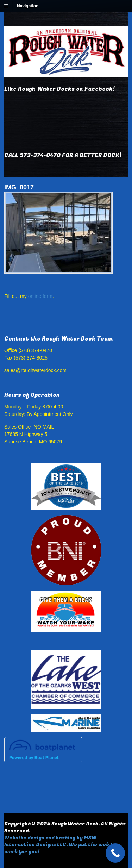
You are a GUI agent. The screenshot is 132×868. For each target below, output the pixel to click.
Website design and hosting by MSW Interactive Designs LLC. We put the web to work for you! (60, 845)
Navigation (28, 6)
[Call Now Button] (115, 853)
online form (40, 296)
